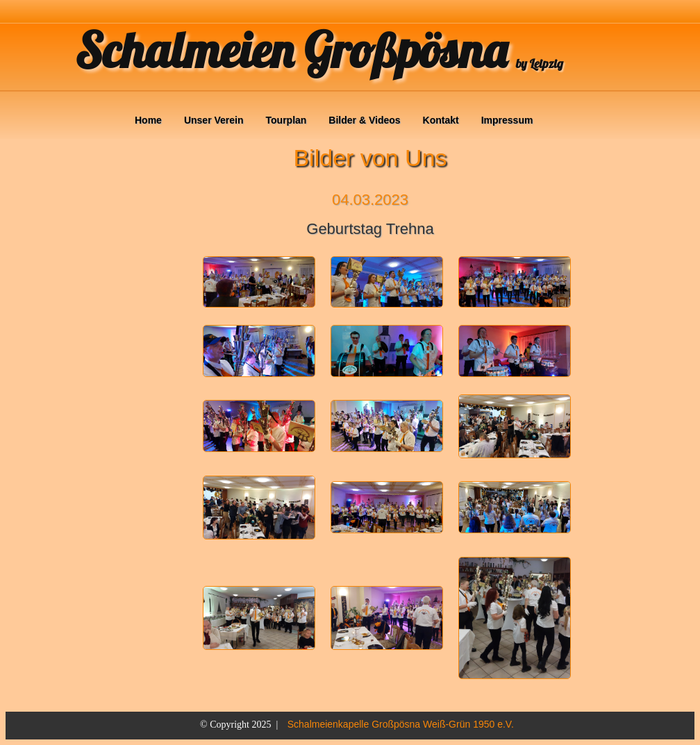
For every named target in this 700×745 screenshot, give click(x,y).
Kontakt (441, 120)
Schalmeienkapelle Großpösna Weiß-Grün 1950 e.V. (401, 724)
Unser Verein (214, 120)
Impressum (507, 120)
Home (148, 120)
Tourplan (286, 120)
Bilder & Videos (364, 120)
